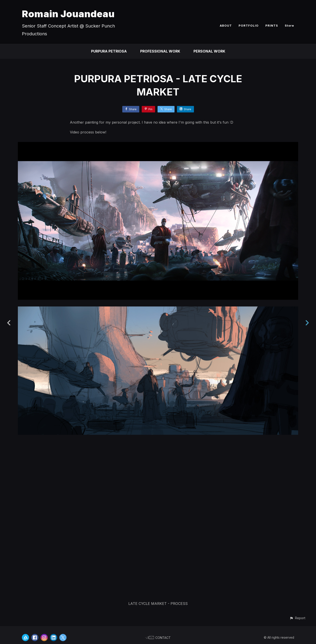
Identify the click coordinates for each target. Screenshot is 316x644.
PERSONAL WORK (209, 51)
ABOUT (226, 25)
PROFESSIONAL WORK (160, 51)
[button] (297, 618)
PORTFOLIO (249, 25)
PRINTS (272, 25)
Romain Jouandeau (68, 14)
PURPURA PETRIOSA (109, 51)
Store (289, 25)
